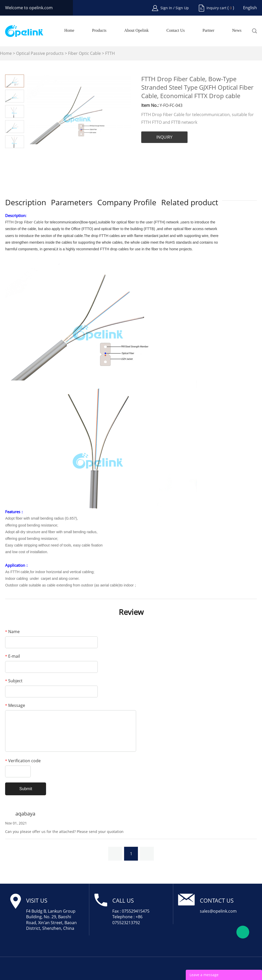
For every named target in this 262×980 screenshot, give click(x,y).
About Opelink (136, 30)
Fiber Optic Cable (84, 53)
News (237, 30)
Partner (209, 30)
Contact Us (176, 30)
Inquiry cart (216, 8)
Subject (14, 681)
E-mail (13, 656)
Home (69, 30)
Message (15, 705)
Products (99, 30)
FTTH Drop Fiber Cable (24, 222)
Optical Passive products (40, 53)
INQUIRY (164, 137)
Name (12, 632)
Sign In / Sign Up (175, 8)
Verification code (23, 761)
